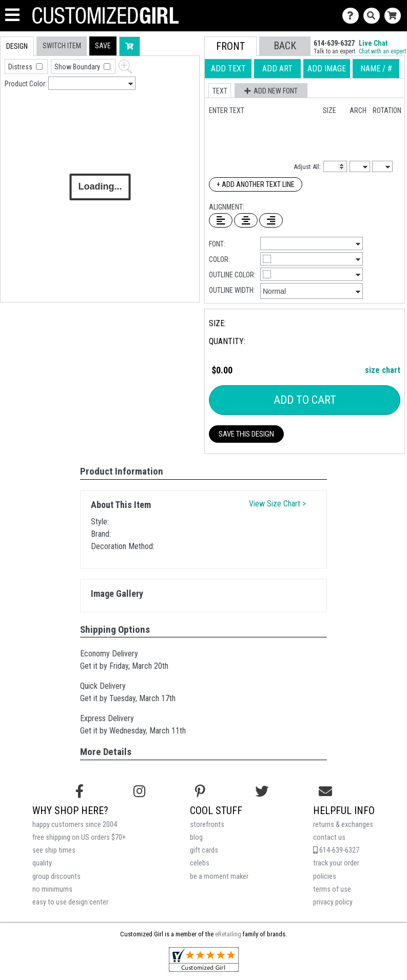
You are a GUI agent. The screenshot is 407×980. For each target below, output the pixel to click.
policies (325, 877)
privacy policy (333, 902)
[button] (103, 46)
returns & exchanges (343, 825)
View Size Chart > (277, 504)
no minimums (52, 889)
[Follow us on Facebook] (80, 791)
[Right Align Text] (271, 220)
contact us (329, 837)
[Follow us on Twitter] (262, 791)
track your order (336, 863)
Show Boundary (78, 67)
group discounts (56, 877)
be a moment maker (219, 877)
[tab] (17, 46)
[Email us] (325, 791)
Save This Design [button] (246, 434)
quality (42, 863)
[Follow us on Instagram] (139, 791)
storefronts (207, 825)
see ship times (54, 850)
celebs (200, 863)
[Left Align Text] (221, 220)
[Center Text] (246, 220)
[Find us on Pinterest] (200, 791)
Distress (21, 67)
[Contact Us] (353, 16)
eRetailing (228, 934)
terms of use (332, 889)
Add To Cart (305, 400)
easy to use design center (70, 902)
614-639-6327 (336, 850)
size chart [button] (383, 370)
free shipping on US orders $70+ (79, 837)
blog (196, 837)
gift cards (204, 850)
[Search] (374, 16)
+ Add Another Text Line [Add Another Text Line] (256, 184)
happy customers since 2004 (75, 825)
